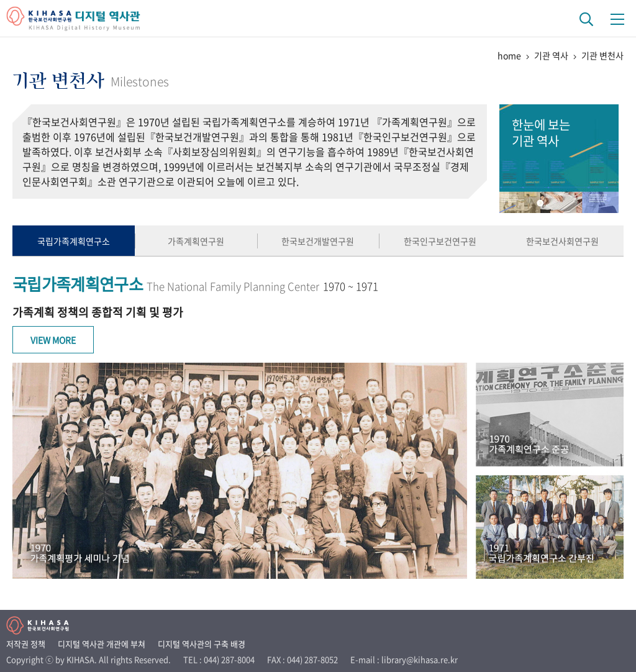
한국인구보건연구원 (440, 241)
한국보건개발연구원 (318, 241)
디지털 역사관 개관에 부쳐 (102, 644)
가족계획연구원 (196, 241)
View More (53, 340)
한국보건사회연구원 (562, 241)
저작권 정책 (26, 644)
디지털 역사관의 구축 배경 (202, 644)
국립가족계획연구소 (74, 241)
